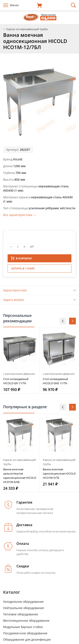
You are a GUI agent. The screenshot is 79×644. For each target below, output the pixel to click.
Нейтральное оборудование (24, 609)
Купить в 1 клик (23, 270)
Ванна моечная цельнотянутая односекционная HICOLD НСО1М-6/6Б (20, 477)
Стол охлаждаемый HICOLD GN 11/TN (16, 382)
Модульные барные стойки (23, 628)
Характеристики (15, 291)
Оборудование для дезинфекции (27, 641)
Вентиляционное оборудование (26, 622)
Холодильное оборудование (23, 603)
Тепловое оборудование (21, 615)
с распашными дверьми (19, 375)
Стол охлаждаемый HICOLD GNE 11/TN (55, 382)
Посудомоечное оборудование (25, 634)
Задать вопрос (14, 301)
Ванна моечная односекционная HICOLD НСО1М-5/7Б (59, 475)
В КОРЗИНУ (21, 260)
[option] (20, 362)
